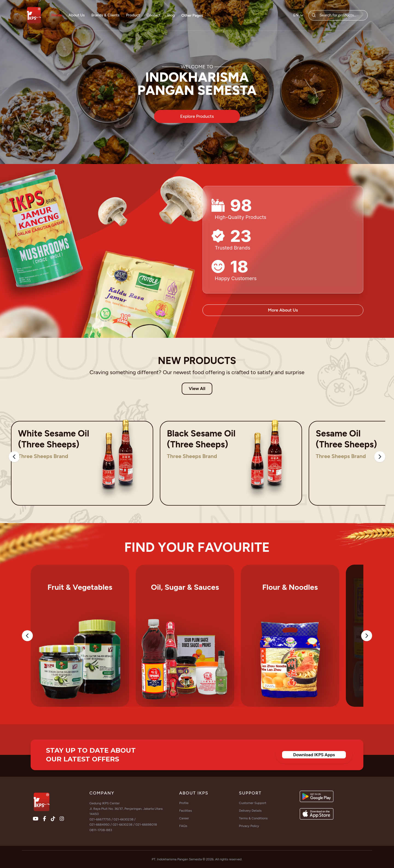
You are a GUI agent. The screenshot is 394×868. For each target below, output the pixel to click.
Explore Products (197, 116)
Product (133, 15)
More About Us (283, 310)
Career (184, 818)
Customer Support (253, 803)
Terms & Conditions (253, 818)
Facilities (186, 811)
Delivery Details (250, 811)
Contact (153, 15)
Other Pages (192, 15)
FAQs (183, 826)
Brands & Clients (105, 15)
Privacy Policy (249, 826)
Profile (184, 803)
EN (299, 15)
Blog (171, 15)
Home (57, 15)
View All (197, 388)
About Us (77, 15)
